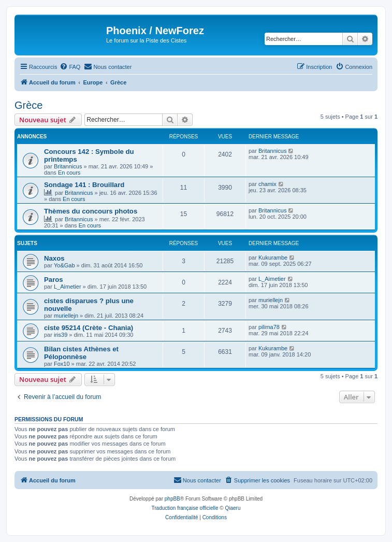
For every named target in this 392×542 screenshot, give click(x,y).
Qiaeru (233, 508)
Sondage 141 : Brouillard (84, 185)
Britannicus (68, 166)
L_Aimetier (68, 287)
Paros (54, 280)
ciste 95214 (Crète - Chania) (89, 328)
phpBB (172, 499)
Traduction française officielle (185, 508)
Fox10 (62, 364)
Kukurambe (273, 258)
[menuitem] (70, 67)
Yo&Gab (64, 265)
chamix (267, 184)
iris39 (61, 335)
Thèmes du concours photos (91, 211)
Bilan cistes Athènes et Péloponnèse (81, 353)
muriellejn (66, 316)
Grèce (28, 105)
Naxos (54, 258)
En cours (69, 173)
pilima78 (269, 327)
